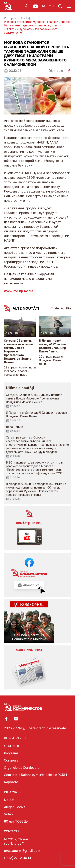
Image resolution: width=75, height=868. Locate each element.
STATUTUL (12, 746)
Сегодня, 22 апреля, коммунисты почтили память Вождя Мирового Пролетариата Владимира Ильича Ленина (19, 351)
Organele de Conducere (22, 768)
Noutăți (26, 18)
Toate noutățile (61, 308)
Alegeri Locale (15, 807)
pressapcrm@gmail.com (22, 851)
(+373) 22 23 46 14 (17, 858)
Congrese (11, 760)
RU (44, 6)
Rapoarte (11, 782)
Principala (10, 18)
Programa (11, 753)
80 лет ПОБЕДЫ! (17, 821)
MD (51, 6)
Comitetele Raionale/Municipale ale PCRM (35, 775)
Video (8, 814)
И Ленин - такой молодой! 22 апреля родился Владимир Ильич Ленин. (53, 346)
